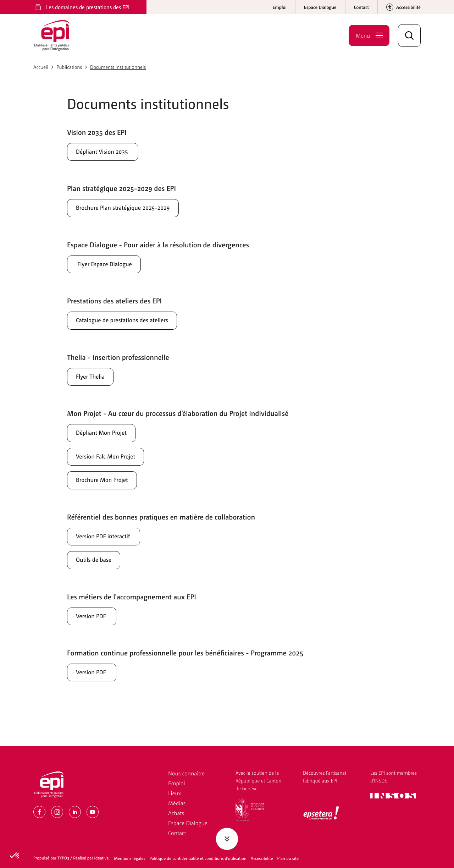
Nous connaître (186, 773)
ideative (102, 858)
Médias (177, 803)
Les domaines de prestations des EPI (88, 7)
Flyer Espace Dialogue (110, 267)
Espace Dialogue (188, 823)
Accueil (41, 67)
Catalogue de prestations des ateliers (132, 324)
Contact (177, 833)
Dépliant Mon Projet (107, 439)
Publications (69, 67)
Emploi (177, 783)
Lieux (175, 793)
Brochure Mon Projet (107, 489)
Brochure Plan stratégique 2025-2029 (133, 209)
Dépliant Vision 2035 (109, 152)
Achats (176, 813)
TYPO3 (63, 858)
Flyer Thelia (93, 382)
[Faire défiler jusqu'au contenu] (227, 839)
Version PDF (95, 629)
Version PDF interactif (110, 546)
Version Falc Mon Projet (112, 464)
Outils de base (98, 571)
